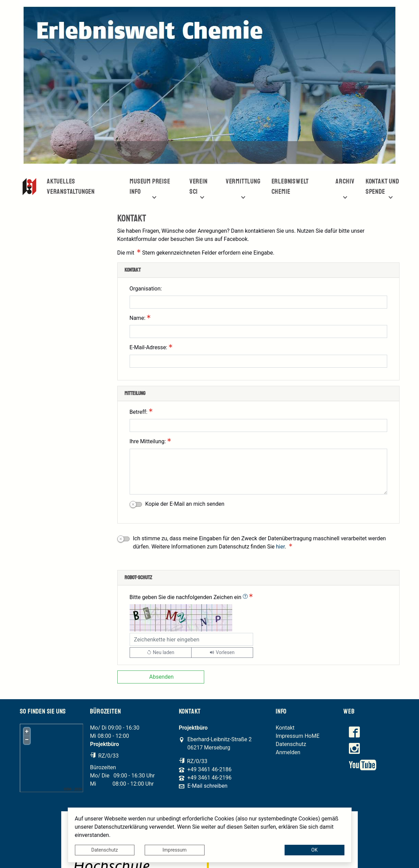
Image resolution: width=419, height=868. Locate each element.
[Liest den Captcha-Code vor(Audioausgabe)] (222, 653)
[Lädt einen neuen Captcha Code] (161, 653)
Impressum (174, 850)
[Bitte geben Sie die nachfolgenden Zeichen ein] (192, 639)
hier (280, 547)
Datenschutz (105, 850)
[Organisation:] (258, 302)
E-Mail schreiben (207, 786)
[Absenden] (161, 677)
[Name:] (258, 331)
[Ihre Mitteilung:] (258, 472)
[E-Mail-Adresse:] (258, 361)
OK (314, 850)
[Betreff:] (258, 425)
